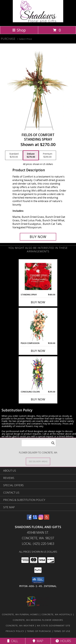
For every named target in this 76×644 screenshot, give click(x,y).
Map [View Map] (38, 641)
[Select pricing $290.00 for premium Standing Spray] (47, 155)
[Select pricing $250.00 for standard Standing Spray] (14, 155)
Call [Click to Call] (13, 641)
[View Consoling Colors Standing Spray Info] (38, 374)
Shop (19, 30)
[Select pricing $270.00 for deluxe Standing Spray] (31, 155)
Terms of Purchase (39, 631)
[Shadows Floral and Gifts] (38, 21)
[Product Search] (39, 443)
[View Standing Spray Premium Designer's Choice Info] (38, 276)
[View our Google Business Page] (35, 519)
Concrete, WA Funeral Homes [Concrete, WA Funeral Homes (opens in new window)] (20, 614)
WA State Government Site (54, 626)
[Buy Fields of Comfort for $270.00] (38, 237)
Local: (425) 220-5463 (38, 544)
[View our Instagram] (41, 519)
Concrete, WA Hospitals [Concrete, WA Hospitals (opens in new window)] (57, 614)
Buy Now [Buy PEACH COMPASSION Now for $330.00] (38, 351)
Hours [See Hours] (63, 641)
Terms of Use (62, 631)
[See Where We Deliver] (38, 461)
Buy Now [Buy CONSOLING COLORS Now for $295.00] (38, 399)
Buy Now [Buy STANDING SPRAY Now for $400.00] (38, 302)
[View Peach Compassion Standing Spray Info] (38, 325)
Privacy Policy (15, 631)
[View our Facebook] (29, 519)
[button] (38, 580)
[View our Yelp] (47, 519)
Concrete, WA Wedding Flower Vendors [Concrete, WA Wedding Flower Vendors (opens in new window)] (38, 620)
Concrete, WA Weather (20, 626)
